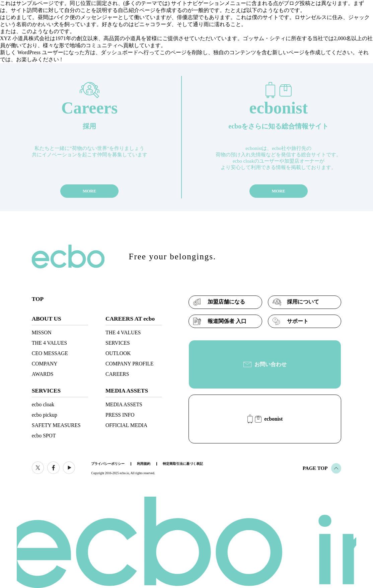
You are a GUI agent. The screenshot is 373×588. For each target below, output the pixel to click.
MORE (90, 191)
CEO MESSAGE (50, 353)
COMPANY (45, 364)
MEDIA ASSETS (124, 404)
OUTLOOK (118, 353)
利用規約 (144, 464)
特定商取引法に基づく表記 (183, 464)
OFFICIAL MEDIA (126, 425)
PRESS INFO (120, 415)
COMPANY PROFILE (130, 364)
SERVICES (118, 343)
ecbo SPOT (44, 436)
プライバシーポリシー (108, 464)
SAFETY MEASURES (56, 425)
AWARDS (43, 374)
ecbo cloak (43, 404)
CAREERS (117, 374)
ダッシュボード (120, 52)
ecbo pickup (45, 415)
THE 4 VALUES (50, 343)
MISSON (42, 332)
